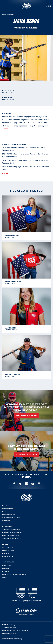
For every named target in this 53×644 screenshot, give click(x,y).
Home (4, 14)
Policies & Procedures (12, 532)
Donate (6, 568)
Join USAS (7, 565)
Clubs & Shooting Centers (14, 574)
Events (5, 571)
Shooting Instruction (12, 538)
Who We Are (8, 547)
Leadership (7, 556)
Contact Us (7, 509)
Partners (6, 553)
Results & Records (11, 535)
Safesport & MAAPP (11, 518)
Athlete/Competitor (11, 529)
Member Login (9, 515)
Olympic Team (9, 550)
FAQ (4, 512)
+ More (5, 129)
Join (48, 6)
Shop (5, 577)
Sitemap (6, 521)
